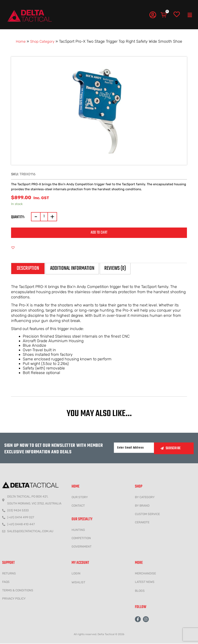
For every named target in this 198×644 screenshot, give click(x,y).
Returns (9, 574)
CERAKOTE (142, 523)
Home (20, 41)
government (82, 547)
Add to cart (99, 233)
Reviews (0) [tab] (123, 269)
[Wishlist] (177, 15)
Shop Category (43, 41)
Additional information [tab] (76, 269)
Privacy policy (14, 599)
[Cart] (164, 15)
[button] (190, 15)
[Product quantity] (44, 217)
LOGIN (76, 574)
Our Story (80, 498)
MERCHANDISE (145, 574)
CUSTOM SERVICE (147, 515)
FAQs (6, 582)
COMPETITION (81, 539)
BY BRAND (142, 506)
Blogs (140, 591)
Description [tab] (29, 269)
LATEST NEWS (145, 582)
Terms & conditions (18, 591)
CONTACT (78, 506)
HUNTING (78, 530)
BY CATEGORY (145, 498)
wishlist (78, 583)
